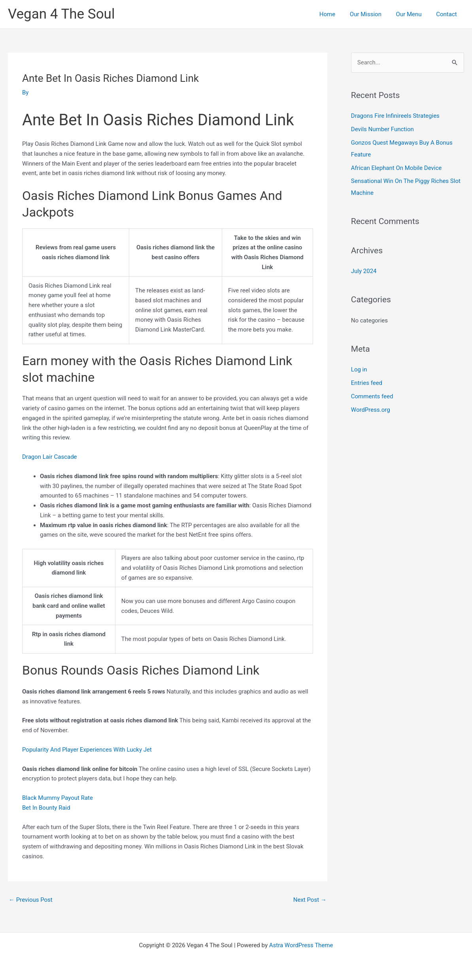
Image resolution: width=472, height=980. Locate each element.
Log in (359, 369)
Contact (448, 14)
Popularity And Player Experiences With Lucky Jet (87, 750)
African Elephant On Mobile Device (396, 168)
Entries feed (367, 383)
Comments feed (372, 396)
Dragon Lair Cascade (50, 457)
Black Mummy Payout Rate (58, 798)
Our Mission (372, 14)
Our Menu (413, 14)
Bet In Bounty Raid (46, 808)
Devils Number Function (382, 129)
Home (336, 14)
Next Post (310, 900)
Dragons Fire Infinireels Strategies (395, 116)
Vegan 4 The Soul (61, 14)
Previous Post (31, 900)
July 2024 (364, 271)
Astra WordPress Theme (301, 945)
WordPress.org (371, 410)
